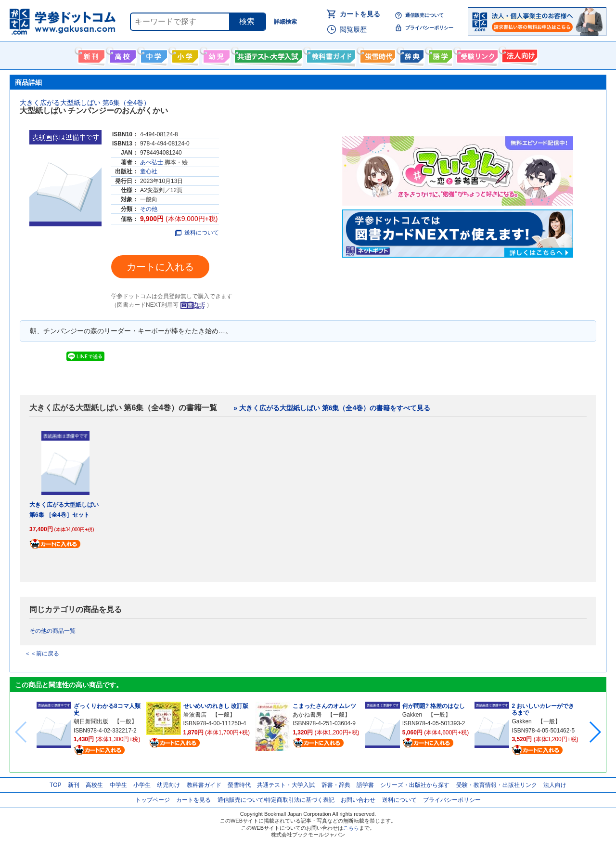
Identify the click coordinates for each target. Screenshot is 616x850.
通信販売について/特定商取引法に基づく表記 (276, 800)
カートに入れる (160, 267)
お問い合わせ (358, 800)
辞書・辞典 (336, 785)
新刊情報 (90, 54)
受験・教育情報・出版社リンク (497, 785)
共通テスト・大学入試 (267, 54)
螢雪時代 (377, 54)
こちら (351, 828)
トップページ (153, 800)
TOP (55, 785)
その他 (149, 209)
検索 (247, 21)
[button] (595, 732)
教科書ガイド (330, 54)
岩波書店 (195, 715)
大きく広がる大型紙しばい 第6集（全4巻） (85, 103)
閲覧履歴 (353, 29)
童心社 (149, 171)
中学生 (118, 785)
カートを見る (360, 14)
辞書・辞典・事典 (411, 54)
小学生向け (184, 54)
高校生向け (122, 54)
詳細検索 (285, 22)
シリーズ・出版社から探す (415, 785)
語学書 (439, 54)
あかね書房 (307, 715)
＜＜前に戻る (42, 654)
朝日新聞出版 (91, 721)
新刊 (74, 785)
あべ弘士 (152, 162)
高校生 (94, 785)
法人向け (519, 54)
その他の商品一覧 (52, 631)
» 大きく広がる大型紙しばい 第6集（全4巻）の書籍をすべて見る (332, 408)
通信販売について (424, 15)
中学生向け (153, 54)
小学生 (142, 785)
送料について (197, 233)
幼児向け (215, 54)
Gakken (412, 715)
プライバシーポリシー (429, 28)
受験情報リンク (476, 54)
